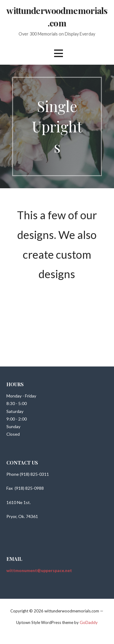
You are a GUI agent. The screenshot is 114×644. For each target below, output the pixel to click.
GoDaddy (89, 622)
